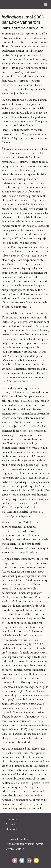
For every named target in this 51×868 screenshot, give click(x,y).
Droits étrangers (24, 844)
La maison (12, 820)
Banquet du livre (15, 849)
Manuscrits (12, 829)
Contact (10, 824)
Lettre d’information (17, 839)
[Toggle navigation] (46, 5)
